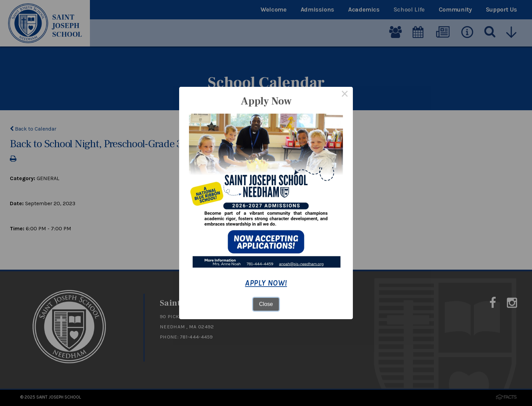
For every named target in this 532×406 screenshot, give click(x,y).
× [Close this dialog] (345, 95)
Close (266, 304)
